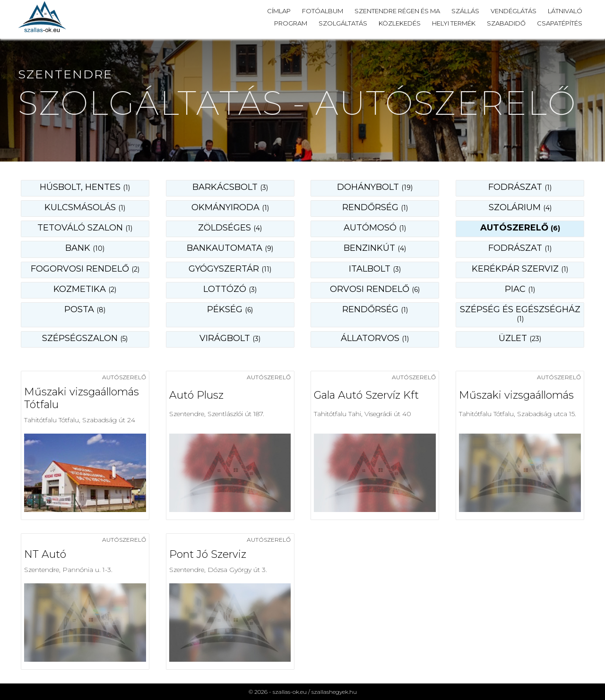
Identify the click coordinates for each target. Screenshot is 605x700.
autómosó (375, 228)
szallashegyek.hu (334, 692)
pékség (230, 309)
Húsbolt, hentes (85, 187)
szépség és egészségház (520, 314)
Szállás (465, 11)
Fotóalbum (323, 11)
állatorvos (375, 338)
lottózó (230, 289)
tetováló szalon (85, 228)
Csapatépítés (560, 23)
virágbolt (230, 338)
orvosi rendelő (375, 289)
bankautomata (230, 248)
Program (291, 23)
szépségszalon (85, 338)
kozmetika (85, 289)
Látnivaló (565, 11)
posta (85, 309)
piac (520, 289)
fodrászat (520, 187)
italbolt (375, 269)
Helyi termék (454, 23)
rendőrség (375, 207)
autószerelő (520, 228)
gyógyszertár (230, 269)
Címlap (279, 11)
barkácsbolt (230, 187)
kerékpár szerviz (520, 269)
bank (85, 248)
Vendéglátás (514, 11)
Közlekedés (400, 23)
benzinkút (375, 248)
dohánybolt (375, 187)
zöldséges (230, 228)
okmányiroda (230, 207)
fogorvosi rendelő (85, 269)
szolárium (520, 207)
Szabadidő (506, 23)
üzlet (520, 338)
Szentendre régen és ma (397, 11)
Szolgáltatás (343, 23)
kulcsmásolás (85, 207)
